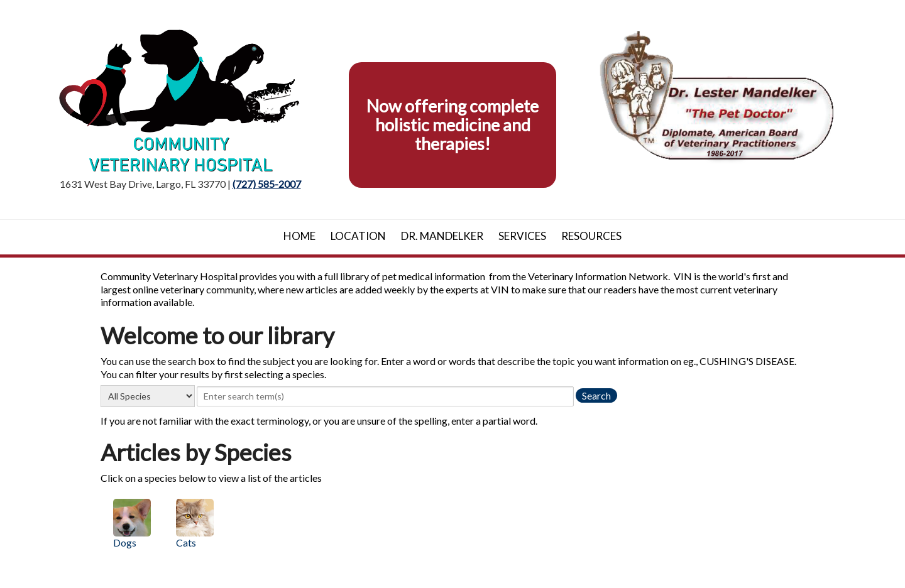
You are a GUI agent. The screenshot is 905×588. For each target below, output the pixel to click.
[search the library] (596, 395)
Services (522, 236)
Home (299, 236)
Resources (591, 236)
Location (358, 236)
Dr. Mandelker (442, 236)
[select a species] (148, 396)
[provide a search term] (385, 396)
